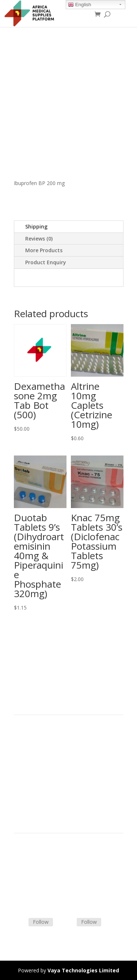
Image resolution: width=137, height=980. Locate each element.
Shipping (36, 226)
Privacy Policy (30, 786)
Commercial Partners (39, 760)
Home (21, 734)
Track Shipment (32, 896)
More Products (44, 250)
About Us (25, 769)
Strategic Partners (35, 752)
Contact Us (27, 878)
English (79, 5)
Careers (23, 778)
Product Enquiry (46, 262)
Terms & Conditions (38, 861)
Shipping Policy (31, 870)
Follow (41, 922)
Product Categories (37, 743)
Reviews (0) (39, 239)
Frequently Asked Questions (47, 887)
